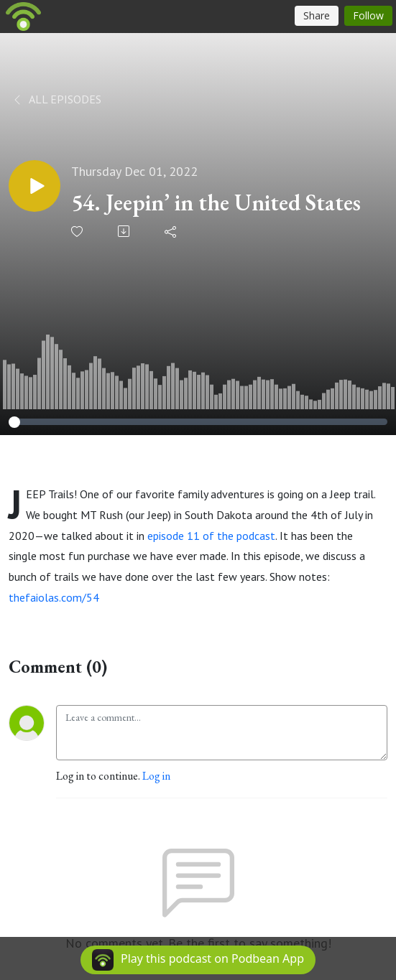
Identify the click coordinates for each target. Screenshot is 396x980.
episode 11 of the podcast (211, 536)
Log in (156, 776)
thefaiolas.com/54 (54, 597)
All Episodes (56, 99)
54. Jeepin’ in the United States (216, 202)
